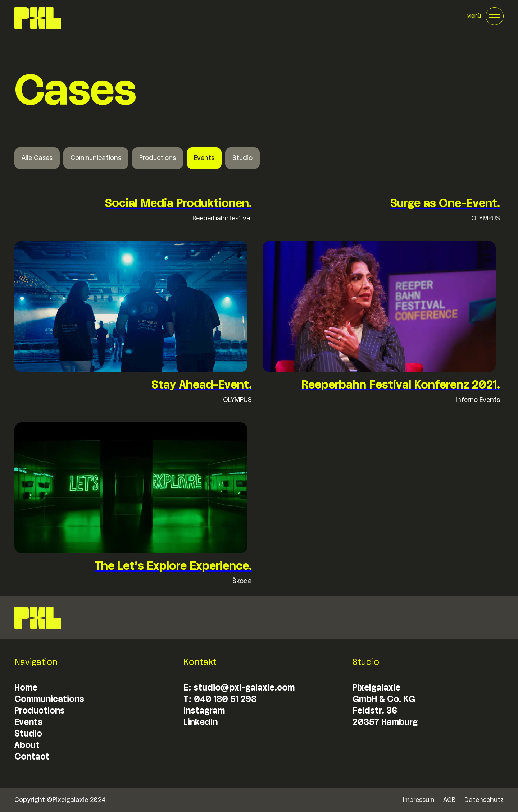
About (27, 746)
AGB (449, 800)
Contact (32, 757)
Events (204, 158)
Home (26, 688)
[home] (38, 18)
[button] (485, 16)
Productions (158, 158)
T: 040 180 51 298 (220, 700)
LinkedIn (201, 723)
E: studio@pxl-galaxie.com (239, 688)
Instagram (204, 711)
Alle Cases (37, 158)
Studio (242, 158)
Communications (96, 158)
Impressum (418, 800)
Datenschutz (484, 800)
